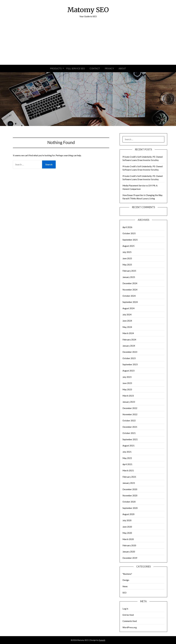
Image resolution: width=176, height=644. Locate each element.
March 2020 (128, 539)
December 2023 (130, 352)
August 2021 (128, 446)
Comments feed (130, 621)
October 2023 (129, 358)
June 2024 (127, 321)
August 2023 (128, 371)
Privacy (109, 68)
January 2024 (129, 346)
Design (126, 580)
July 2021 (127, 452)
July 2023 (127, 377)
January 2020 (129, 552)
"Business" (127, 574)
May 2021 (127, 458)
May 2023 (127, 389)
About (122, 68)
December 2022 (130, 408)
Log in (125, 609)
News (125, 586)
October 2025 (129, 233)
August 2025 (128, 246)
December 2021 (130, 427)
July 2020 (127, 520)
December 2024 (130, 283)
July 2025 (127, 252)
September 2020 (130, 508)
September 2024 (130, 302)
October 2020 (129, 502)
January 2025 (129, 277)
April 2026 (127, 227)
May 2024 (127, 327)
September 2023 (130, 364)
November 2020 (130, 495)
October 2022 (129, 421)
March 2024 (128, 333)
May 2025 (127, 265)
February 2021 (129, 477)
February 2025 (129, 271)
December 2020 (130, 489)
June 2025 (127, 258)
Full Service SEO (76, 68)
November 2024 (130, 290)
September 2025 (130, 240)
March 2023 (128, 396)
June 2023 (127, 383)
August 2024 (128, 308)
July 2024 (127, 315)
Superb (102, 640)
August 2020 (128, 514)
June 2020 (127, 527)
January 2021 (129, 483)
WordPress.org (130, 627)
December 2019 (130, 558)
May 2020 (127, 533)
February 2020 (129, 545)
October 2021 (129, 433)
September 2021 (130, 439)
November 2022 (130, 414)
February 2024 (129, 340)
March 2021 (128, 470)
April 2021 (127, 464)
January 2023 (129, 402)
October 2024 (129, 296)
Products (56, 68)
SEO (125, 593)
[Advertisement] (88, 44)
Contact (95, 68)
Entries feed (128, 615)
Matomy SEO (88, 10)
